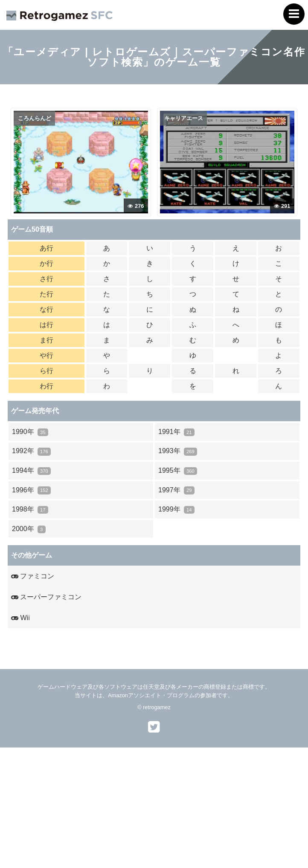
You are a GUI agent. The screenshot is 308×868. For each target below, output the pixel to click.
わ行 (46, 386)
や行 (46, 355)
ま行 (46, 340)
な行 (46, 309)
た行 (46, 294)
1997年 (176, 490)
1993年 (178, 451)
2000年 (29, 529)
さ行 (46, 279)
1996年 (31, 490)
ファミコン (33, 576)
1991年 (176, 432)
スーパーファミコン (46, 597)
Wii (20, 618)
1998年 (30, 510)
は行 (46, 325)
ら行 (46, 371)
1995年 (178, 471)
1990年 (30, 432)
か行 (46, 263)
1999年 (176, 510)
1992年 (31, 451)
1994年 (31, 471)
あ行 (46, 248)
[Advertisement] (154, 807)
